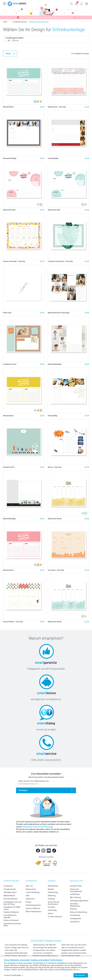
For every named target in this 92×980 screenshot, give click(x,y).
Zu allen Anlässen (55, 917)
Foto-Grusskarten (11, 899)
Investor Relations (33, 908)
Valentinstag (53, 892)
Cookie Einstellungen (14, 975)
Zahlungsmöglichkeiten (79, 901)
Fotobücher (8, 886)
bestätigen (23, 790)
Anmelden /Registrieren (75, 905)
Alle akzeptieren (80, 975)
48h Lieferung (75, 897)
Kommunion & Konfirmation (53, 903)
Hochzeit (51, 907)
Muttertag (52, 896)
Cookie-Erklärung (33, 892)
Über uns (29, 886)
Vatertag (51, 899)
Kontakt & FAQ (76, 886)
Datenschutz (31, 889)
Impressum (30, 899)
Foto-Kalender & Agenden (10, 916)
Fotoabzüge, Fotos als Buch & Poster (12, 903)
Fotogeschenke (10, 889)
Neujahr (51, 889)
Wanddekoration (10, 892)
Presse (29, 902)
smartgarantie (76, 919)
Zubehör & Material (11, 912)
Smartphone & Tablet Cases (12, 908)
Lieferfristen (75, 894)
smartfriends (75, 915)
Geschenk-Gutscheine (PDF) (12, 925)
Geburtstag (52, 910)
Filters (8, 54)
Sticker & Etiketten (11, 920)
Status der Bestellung (78, 912)
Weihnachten (53, 886)
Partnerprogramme (33, 905)
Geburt (50, 913)
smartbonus (75, 922)
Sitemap (73, 909)
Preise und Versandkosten (76, 890)
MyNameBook (9, 896)
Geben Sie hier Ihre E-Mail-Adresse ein (33, 781)
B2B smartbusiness (33, 912)
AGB (27, 896)
